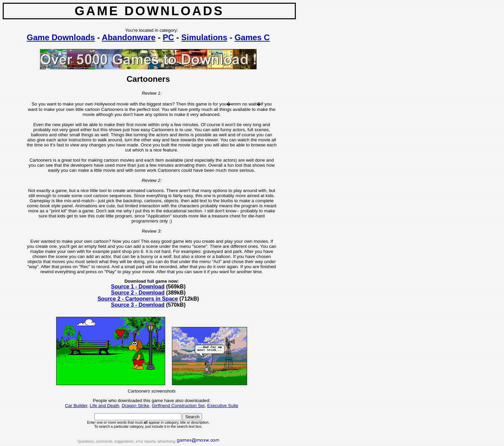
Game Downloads (61, 37)
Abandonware (129, 37)
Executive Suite (223, 406)
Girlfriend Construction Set (178, 406)
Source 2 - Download (138, 293)
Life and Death (104, 406)
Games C (252, 37)
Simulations (204, 37)
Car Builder (76, 406)
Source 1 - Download (138, 287)
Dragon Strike (135, 406)
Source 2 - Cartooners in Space (138, 299)
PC (168, 37)
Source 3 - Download (138, 305)
